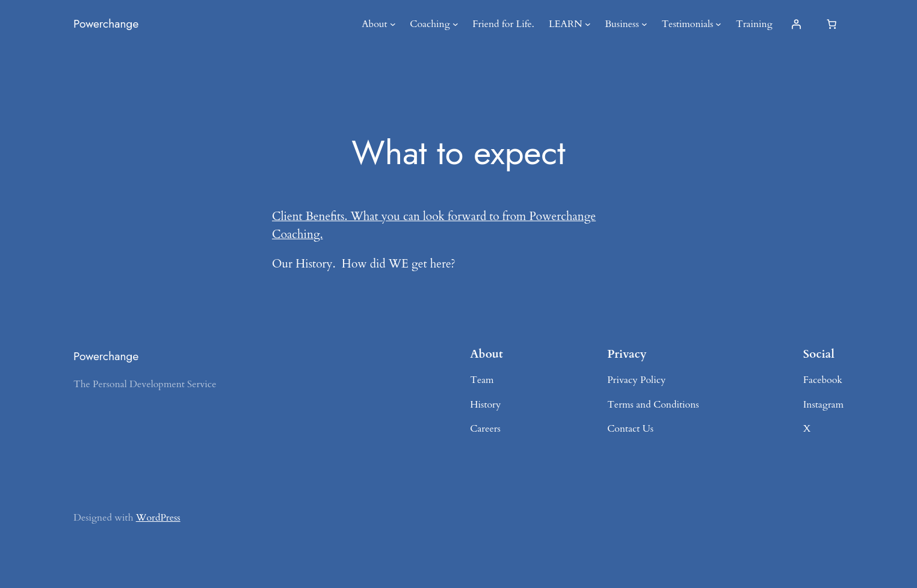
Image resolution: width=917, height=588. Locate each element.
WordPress (158, 518)
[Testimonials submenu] (718, 24)
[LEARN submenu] (588, 24)
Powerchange (106, 23)
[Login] (796, 24)
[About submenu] (393, 24)
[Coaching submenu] (455, 24)
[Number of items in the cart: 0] (832, 24)
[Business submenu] (644, 24)
